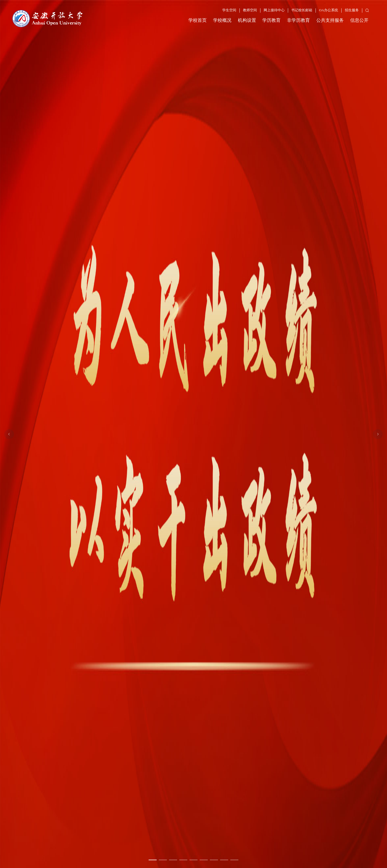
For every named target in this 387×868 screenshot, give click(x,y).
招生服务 (352, 10)
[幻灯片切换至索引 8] (224, 860)
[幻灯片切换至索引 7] (214, 860)
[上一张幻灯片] (9, 434)
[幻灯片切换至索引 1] (153, 860)
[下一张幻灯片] (378, 434)
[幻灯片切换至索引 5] (193, 860)
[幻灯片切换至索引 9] (234, 860)
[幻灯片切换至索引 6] (204, 860)
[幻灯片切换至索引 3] (173, 860)
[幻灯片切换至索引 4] (183, 860)
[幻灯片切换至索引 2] (163, 860)
